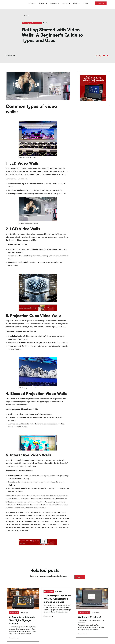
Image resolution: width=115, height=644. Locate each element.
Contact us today (12, 530)
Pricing (86, 3)
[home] (14, 3)
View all (80, 577)
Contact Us (101, 3)
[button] (32, 3)
